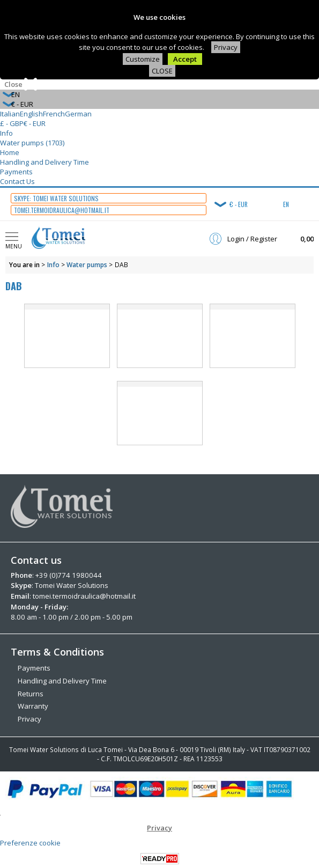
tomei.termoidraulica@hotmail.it (84, 596)
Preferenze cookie (30, 842)
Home (10, 152)
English (31, 114)
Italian (10, 114)
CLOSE (162, 71)
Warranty (33, 705)
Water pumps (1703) (32, 143)
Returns (31, 693)
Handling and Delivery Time (44, 162)
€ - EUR (35, 123)
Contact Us (17, 181)
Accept (185, 59)
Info (6, 133)
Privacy (226, 47)
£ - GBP (12, 123)
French (54, 114)
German (78, 114)
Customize (143, 59)
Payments (16, 172)
